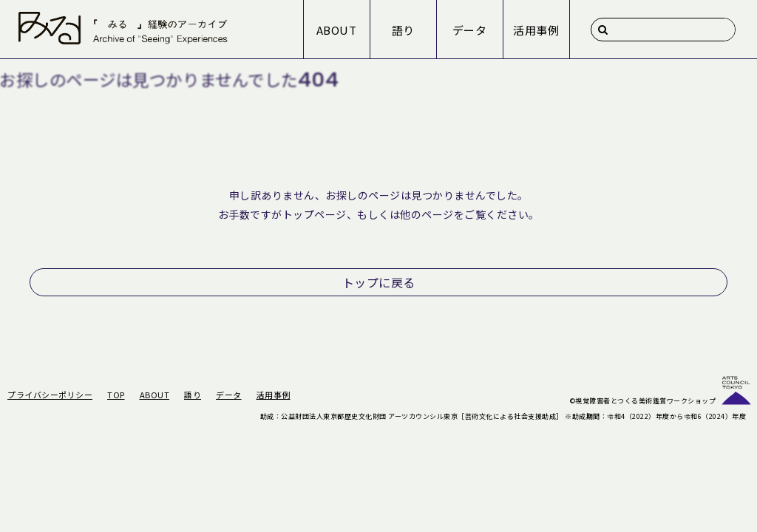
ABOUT (337, 30)
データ (470, 30)
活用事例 (536, 30)
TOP (116, 395)
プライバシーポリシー (50, 395)
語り (403, 30)
